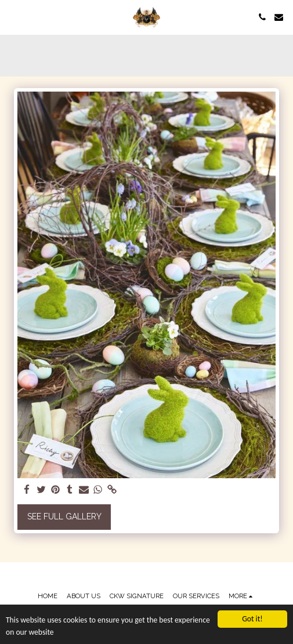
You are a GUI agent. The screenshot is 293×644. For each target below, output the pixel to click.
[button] (13, 17)
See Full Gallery (64, 516)
